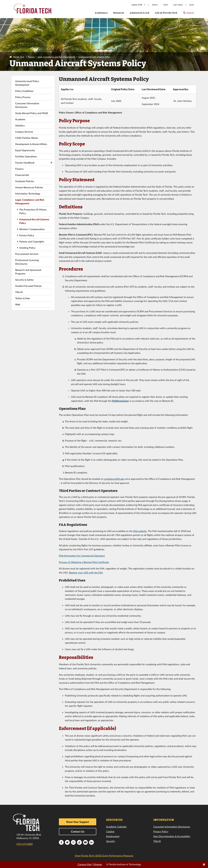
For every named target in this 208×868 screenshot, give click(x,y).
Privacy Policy (161, 831)
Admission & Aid (139, 13)
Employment (113, 836)
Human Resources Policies (29, 187)
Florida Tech (19, 57)
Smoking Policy (27, 248)
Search (188, 14)
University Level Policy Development (27, 83)
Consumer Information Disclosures (27, 105)
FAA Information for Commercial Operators (82, 556)
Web (18, 304)
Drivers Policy (27, 235)
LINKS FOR (139, 5)
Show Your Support (78, 822)
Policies (31, 57)
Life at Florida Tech (166, 13)
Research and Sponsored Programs (28, 272)
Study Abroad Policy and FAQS (32, 113)
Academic (20, 119)
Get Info (178, 5)
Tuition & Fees (23, 298)
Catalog (110, 831)
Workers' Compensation (32, 229)
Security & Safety (24, 280)
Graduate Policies (25, 181)
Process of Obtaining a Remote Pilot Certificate (84, 562)
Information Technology (28, 194)
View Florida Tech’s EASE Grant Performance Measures (104, 856)
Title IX (19, 292)
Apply (155, 5)
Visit (166, 5)
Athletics (20, 125)
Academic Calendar (116, 827)
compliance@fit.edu (114, 479)
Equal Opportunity (25, 150)
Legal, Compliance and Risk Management (56, 57)
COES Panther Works (27, 138)
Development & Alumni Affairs (31, 144)
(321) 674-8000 (25, 844)
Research (119, 13)
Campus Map (85, 864)
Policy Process (23, 97)
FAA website (140, 531)
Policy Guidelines (24, 91)
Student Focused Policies (28, 286)
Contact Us (78, 831)
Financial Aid (22, 175)
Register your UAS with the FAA (86, 573)
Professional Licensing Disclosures (27, 262)
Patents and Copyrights (32, 241)
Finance (19, 169)
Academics (101, 13)
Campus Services (24, 132)
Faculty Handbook (25, 163)
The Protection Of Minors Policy (33, 211)
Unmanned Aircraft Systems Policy (94, 57)
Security (111, 841)
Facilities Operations (26, 156)
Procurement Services (27, 254)
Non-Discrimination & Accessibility (172, 836)
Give (192, 5)
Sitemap (98, 864)
